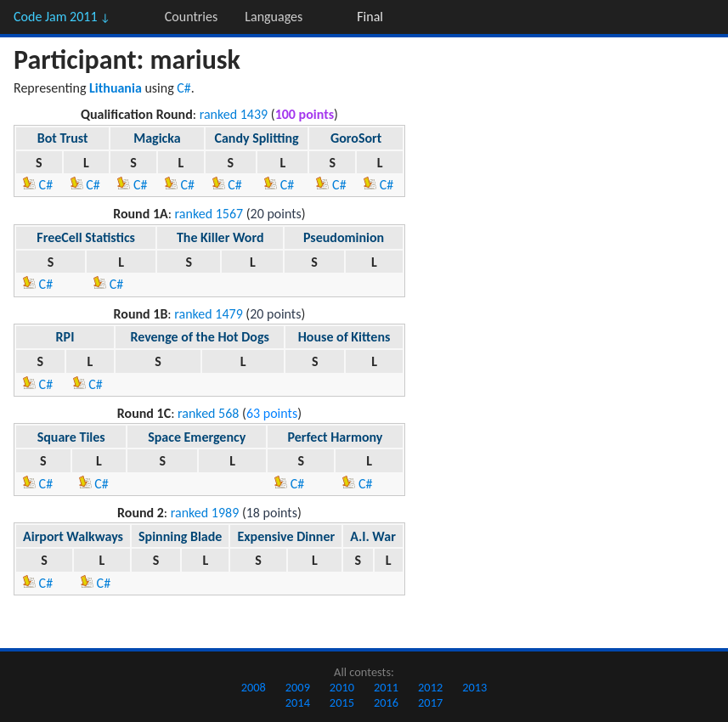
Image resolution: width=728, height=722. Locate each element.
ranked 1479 (209, 314)
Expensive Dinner (286, 536)
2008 (254, 687)
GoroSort (356, 138)
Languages (274, 17)
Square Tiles (71, 437)
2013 (474, 687)
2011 (386, 687)
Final (370, 17)
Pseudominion (344, 237)
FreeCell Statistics (86, 237)
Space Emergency (197, 437)
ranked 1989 (205, 513)
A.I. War (373, 536)
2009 (298, 687)
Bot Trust (63, 138)
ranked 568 (208, 413)
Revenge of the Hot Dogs (200, 337)
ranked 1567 (209, 214)
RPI (65, 337)
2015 (342, 702)
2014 (298, 702)
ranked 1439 (234, 114)
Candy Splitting (256, 138)
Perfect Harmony (336, 437)
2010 (342, 687)
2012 (430, 687)
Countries (191, 17)
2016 (386, 702)
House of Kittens (344, 337)
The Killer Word (220, 237)
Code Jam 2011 (62, 17)
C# (184, 88)
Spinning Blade (180, 536)
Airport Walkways (73, 536)
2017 (430, 702)
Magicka (157, 138)
